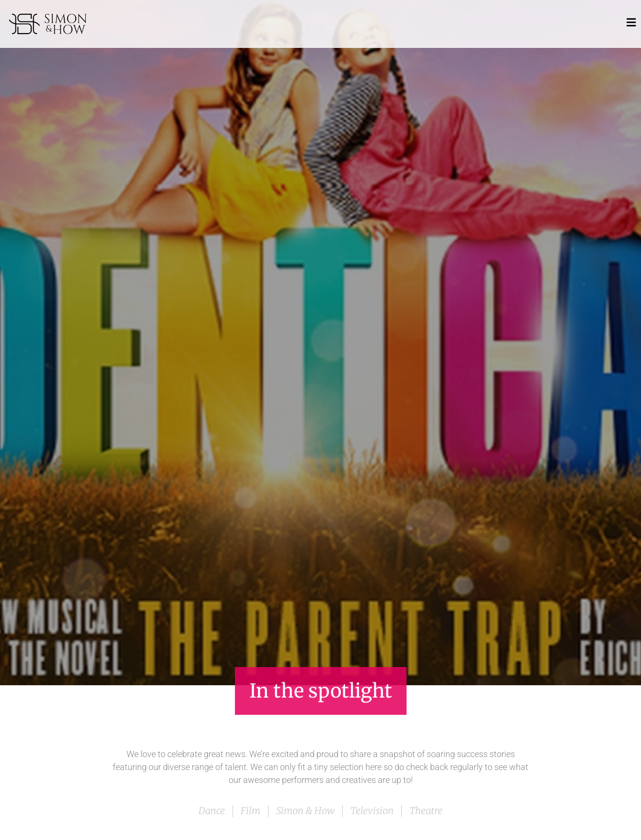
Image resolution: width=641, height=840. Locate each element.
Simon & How (305, 811)
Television (372, 811)
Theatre (426, 811)
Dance (212, 811)
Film (251, 811)
